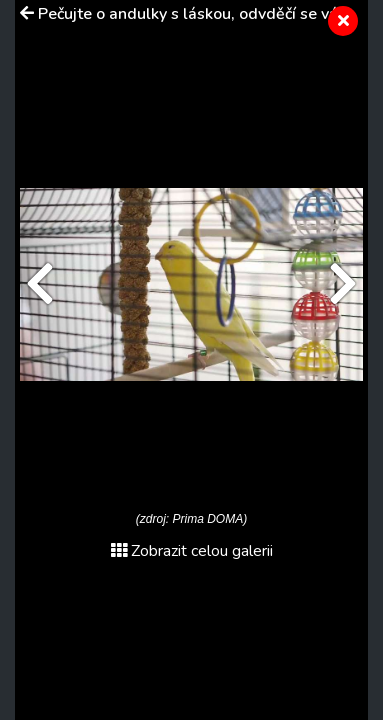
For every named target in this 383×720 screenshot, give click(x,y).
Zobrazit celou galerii (192, 551)
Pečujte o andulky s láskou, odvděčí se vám (195, 14)
